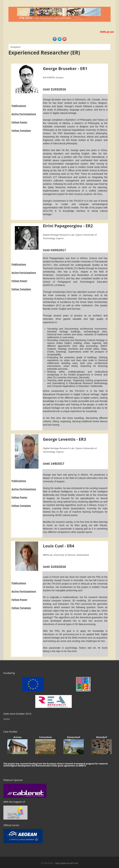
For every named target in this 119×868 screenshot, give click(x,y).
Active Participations (24, 114)
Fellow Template (21, 131)
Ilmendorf (102, 737)
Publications (19, 106)
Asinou (17, 737)
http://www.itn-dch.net (67, 863)
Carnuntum (45, 737)
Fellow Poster (19, 122)
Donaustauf (74, 737)
